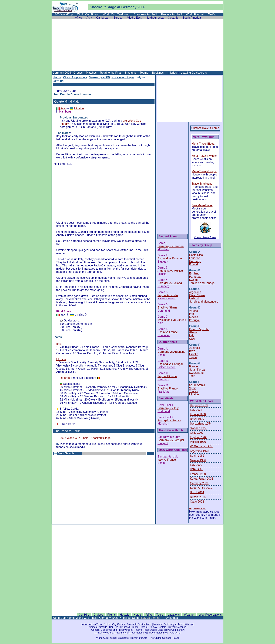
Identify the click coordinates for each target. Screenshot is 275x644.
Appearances (197, 508)
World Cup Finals (88, 14)
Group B (195, 270)
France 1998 (198, 474)
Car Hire (84, 615)
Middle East (134, 18)
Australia (194, 348)
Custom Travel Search (205, 128)
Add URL (175, 633)
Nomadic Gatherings (165, 624)
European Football (145, 14)
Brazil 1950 (197, 419)
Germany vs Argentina (171, 352)
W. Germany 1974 (201, 446)
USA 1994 (196, 469)
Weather (189, 615)
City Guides (119, 624)
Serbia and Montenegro (204, 302)
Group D (195, 308)
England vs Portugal (170, 364)
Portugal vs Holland (170, 283)
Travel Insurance (177, 627)
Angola (193, 311)
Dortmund (164, 311)
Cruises (98, 615)
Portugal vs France (169, 420)
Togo (192, 376)
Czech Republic (199, 329)
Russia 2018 (198, 497)
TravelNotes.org (139, 638)
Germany (195, 261)
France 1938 (198, 414)
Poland (193, 264)
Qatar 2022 (197, 502)
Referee (65, 378)
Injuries (172, 73)
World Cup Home (63, 618)
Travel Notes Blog (158, 633)
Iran (192, 314)
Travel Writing (185, 624)
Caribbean (103, 18)
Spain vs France (168, 332)
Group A (195, 252)
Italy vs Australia (168, 295)
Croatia (194, 354)
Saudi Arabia (197, 385)
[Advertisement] (137, 47)
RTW (149, 615)
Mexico (194, 317)
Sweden (194, 280)
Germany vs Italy (168, 408)
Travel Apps (170, 618)
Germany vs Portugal (171, 440)
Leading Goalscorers (194, 73)
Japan (193, 357)
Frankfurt (163, 392)
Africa (79, 18)
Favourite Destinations (139, 624)
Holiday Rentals (157, 627)
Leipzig (162, 274)
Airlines (93, 627)
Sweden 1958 (199, 428)
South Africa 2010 (201, 488)
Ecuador (194, 258)
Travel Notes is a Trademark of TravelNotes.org (121, 633)
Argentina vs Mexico (170, 271)
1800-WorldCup (63, 14)
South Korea (197, 370)
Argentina (195, 292)
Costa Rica (196, 255)
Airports (103, 627)
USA (192, 339)
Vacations (174, 615)
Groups (78, 73)
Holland (194, 298)
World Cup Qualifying (116, 14)
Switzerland (196, 373)
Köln (160, 323)
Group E (195, 326)
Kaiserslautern (166, 298)
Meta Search (66, 453)
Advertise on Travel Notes (96, 624)
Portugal (194, 320)
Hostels (125, 615)
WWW (212, 14)
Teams (144, 73)
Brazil (193, 351)
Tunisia (194, 391)
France (193, 366)
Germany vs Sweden (171, 246)
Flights (111, 615)
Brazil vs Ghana (167, 308)
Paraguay (195, 277)
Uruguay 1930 (199, 405)
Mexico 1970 (198, 442)
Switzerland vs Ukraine (172, 320)
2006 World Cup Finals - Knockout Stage (85, 438)
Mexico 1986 (198, 460)
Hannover (164, 335)
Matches (91, 73)
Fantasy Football (171, 14)
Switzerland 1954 (201, 424)
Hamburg (65, 112)
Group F (194, 345)
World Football (195, 14)
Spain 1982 (197, 456)
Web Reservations (210, 615)
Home (57, 77)
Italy (63, 108)
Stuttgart (163, 262)
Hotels (137, 615)
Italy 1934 (196, 410)
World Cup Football (107, 638)
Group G (195, 363)
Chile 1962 (197, 433)
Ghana (193, 332)
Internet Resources (145, 630)
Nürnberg (163, 286)
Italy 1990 (196, 465)
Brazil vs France (168, 389)
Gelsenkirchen (166, 367)
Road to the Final (111, 73)
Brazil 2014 (197, 492)
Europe (118, 18)
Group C (195, 289)
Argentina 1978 (199, 451)
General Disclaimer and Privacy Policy (112, 630)
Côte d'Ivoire (197, 295)
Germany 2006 (62, 73)
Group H (195, 382)
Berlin (161, 355)
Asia (89, 18)
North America (155, 18)
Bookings (158, 73)
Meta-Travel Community (171, 630)
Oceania (173, 18)
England (194, 274)
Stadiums (131, 73)
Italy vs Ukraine (167, 376)
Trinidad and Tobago (202, 283)
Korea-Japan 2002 (202, 479)
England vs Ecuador (170, 258)
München (163, 249)
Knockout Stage (123, 77)
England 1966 (199, 437)
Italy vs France (167, 460)
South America (192, 18)
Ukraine (79, 108)
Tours (160, 615)
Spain (193, 388)
